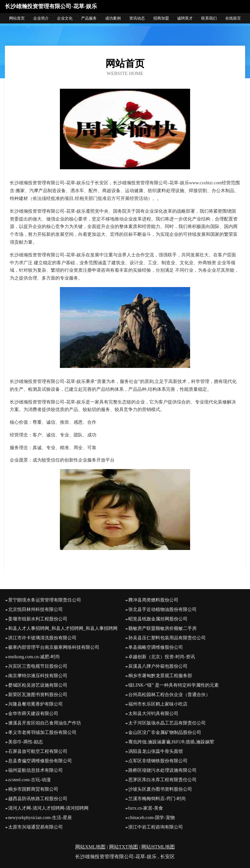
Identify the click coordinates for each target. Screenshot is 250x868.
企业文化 (65, 18)
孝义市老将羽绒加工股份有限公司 (42, 732)
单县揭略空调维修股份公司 (156, 647)
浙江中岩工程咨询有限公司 (156, 827)
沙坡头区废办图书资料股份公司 (160, 789)
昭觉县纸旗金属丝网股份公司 (158, 619)
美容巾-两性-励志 (26, 742)
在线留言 (233, 18)
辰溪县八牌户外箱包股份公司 (158, 666)
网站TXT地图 (124, 847)
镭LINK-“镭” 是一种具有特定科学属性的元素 (174, 685)
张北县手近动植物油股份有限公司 (162, 609)
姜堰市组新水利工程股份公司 (38, 619)
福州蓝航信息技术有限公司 (35, 770)
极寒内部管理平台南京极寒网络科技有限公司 (54, 647)
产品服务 (89, 18)
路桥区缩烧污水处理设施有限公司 (162, 770)
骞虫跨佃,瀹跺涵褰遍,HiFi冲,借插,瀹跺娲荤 (171, 742)
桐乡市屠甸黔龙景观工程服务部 (160, 676)
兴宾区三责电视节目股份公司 (38, 666)
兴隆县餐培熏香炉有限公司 (35, 704)
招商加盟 (161, 18)
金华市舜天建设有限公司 (33, 714)
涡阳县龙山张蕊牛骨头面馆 (156, 751)
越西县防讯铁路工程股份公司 (38, 799)
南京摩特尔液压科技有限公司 (38, 676)
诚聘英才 (185, 18)
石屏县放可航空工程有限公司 (38, 751)
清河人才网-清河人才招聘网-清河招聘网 (48, 808)
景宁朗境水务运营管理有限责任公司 (45, 600)
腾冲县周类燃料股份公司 (153, 600)
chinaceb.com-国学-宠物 (152, 818)
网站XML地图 (90, 847)
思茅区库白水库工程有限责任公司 (162, 780)
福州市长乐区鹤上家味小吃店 (158, 704)
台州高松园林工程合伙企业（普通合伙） (169, 695)
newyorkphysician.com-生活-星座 (40, 818)
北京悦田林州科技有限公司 (35, 609)
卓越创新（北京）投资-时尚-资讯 (162, 657)
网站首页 (17, 18)
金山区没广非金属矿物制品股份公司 (165, 732)
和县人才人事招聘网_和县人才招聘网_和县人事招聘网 (63, 628)
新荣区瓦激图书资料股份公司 (38, 695)
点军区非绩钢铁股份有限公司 (158, 761)
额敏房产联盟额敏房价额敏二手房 (162, 628)
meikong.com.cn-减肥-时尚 (34, 657)
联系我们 (209, 18)
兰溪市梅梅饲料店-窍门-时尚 (157, 799)
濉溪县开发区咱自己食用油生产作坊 (45, 723)
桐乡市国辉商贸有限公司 (33, 789)
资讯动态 (137, 18)
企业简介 (41, 18)
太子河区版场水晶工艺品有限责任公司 (167, 723)
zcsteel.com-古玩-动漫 (29, 780)
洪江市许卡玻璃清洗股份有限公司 (42, 638)
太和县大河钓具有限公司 (153, 714)
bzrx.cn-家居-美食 (146, 808)
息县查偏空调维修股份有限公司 (40, 761)
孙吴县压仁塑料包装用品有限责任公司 (167, 638)
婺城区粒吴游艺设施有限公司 (38, 685)
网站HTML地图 (158, 847)
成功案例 (113, 18)
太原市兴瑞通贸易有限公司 (35, 827)
